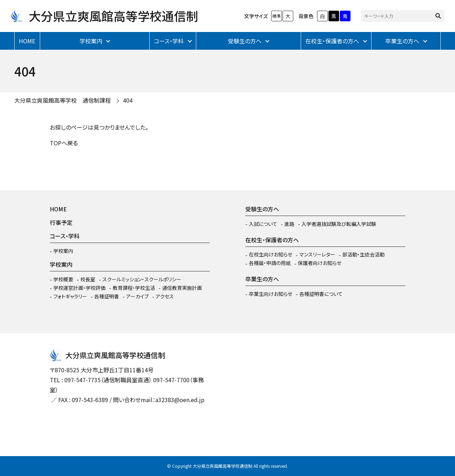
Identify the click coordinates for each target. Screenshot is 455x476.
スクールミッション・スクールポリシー (142, 279)
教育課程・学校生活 (134, 288)
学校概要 (63, 279)
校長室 (88, 279)
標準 (277, 16)
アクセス (165, 296)
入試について (263, 224)
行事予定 (61, 222)
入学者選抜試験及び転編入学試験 (339, 224)
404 (128, 100)
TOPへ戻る (64, 143)
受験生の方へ (245, 41)
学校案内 (91, 41)
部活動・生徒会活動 (363, 254)
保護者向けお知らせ (320, 263)
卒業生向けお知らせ (271, 294)
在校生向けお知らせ (271, 254)
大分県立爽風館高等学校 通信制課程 (63, 100)
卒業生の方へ (402, 41)
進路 (289, 224)
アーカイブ (137, 296)
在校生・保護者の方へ (332, 41)
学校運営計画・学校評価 (79, 288)
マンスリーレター (317, 254)
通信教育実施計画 (182, 288)
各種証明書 (107, 296)
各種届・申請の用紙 (270, 263)
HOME (27, 41)
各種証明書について (321, 294)
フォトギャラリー (70, 296)
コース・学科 (169, 41)
